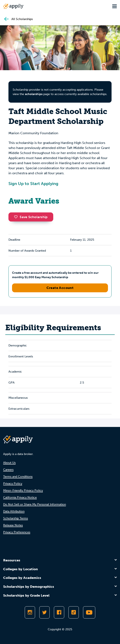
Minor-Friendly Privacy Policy (23, 490)
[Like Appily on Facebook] (59, 612)
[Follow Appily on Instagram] (30, 612)
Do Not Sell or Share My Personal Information (35, 504)
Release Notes (13, 525)
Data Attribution (14, 511)
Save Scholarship (31, 217)
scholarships (34, 94)
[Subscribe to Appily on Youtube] (89, 612)
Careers (8, 470)
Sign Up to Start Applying (33, 184)
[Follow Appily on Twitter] (44, 612)
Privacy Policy (13, 484)
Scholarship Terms (16, 518)
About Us (9, 463)
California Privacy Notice (20, 497)
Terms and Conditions (18, 477)
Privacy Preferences (17, 532)
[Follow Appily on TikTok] (74, 612)
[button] (17, 217)
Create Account (60, 288)
